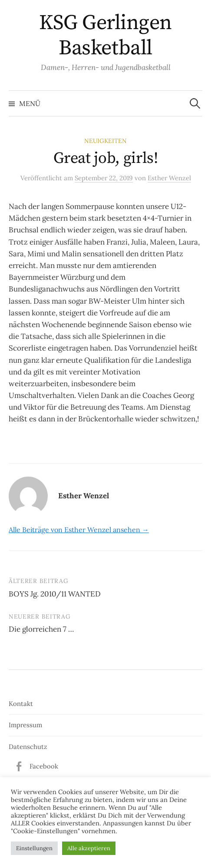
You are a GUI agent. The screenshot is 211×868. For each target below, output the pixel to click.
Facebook (44, 766)
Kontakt (21, 704)
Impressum (25, 725)
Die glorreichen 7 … (41, 629)
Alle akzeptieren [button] (89, 848)
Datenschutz (28, 747)
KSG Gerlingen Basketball (105, 36)
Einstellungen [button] (34, 848)
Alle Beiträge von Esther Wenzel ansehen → (79, 530)
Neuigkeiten (105, 141)
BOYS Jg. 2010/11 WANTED (55, 594)
